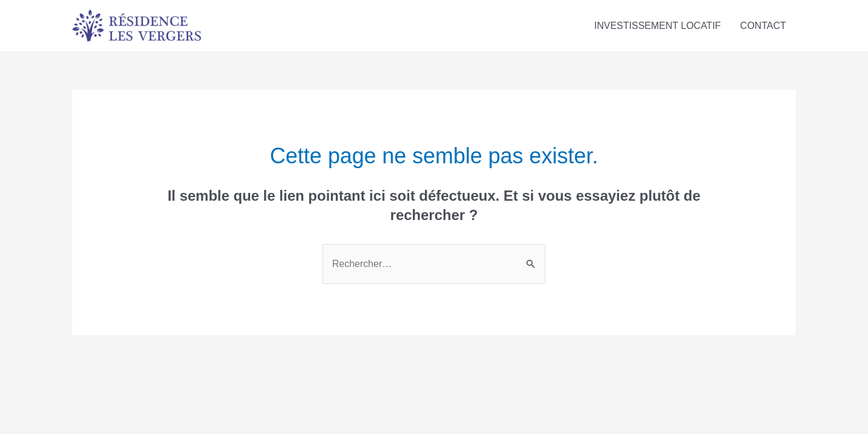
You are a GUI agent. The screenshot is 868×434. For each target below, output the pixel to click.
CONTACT (763, 26)
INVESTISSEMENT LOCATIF (658, 26)
